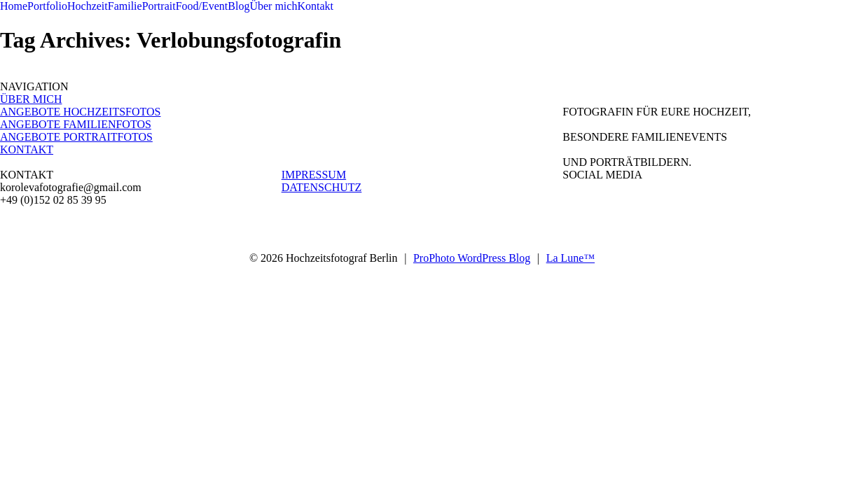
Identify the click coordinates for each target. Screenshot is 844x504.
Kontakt (315, 6)
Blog (238, 6)
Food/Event (202, 6)
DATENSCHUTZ (322, 187)
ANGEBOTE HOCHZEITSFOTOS (80, 112)
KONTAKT (27, 149)
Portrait (159, 6)
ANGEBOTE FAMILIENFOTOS (76, 124)
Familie (125, 6)
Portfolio (47, 6)
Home (14, 6)
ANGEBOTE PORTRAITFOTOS (76, 137)
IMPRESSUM (314, 175)
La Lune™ (570, 258)
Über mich (273, 6)
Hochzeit (88, 6)
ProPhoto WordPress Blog (472, 258)
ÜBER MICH (31, 99)
